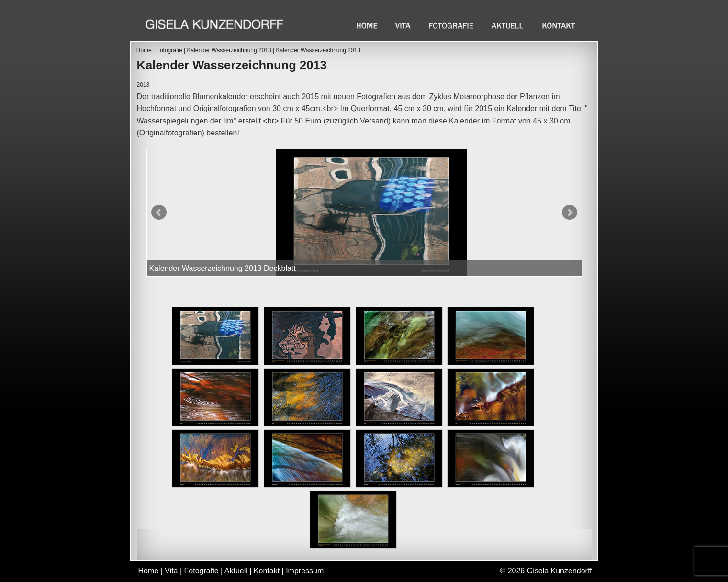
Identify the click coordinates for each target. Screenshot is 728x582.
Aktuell (508, 26)
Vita (404, 26)
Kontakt (559, 26)
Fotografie (452, 26)
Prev (159, 213)
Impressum (305, 571)
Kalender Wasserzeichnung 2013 (229, 50)
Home (367, 26)
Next (570, 213)
